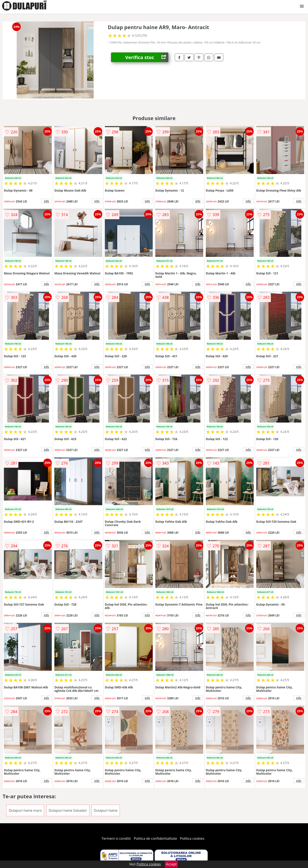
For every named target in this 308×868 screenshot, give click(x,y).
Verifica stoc (147, 57)
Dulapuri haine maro (25, 810)
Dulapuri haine (106, 810)
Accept (171, 864)
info (46, 201)
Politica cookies (192, 838)
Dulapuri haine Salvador (68, 810)
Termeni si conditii (116, 838)
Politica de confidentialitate (155, 838)
